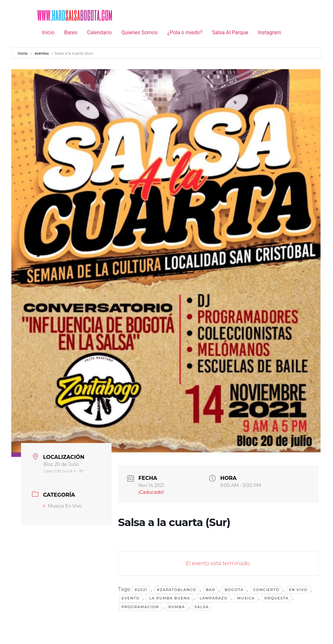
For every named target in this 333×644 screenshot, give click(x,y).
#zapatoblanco (177, 590)
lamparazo (214, 598)
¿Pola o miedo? (185, 32)
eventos (42, 53)
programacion (140, 607)
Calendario (99, 32)
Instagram (270, 32)
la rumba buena (169, 598)
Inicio (48, 32)
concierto (266, 590)
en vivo (298, 590)
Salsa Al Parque (230, 32)
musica (246, 598)
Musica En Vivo (63, 506)
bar (211, 590)
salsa (202, 607)
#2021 (141, 590)
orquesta (276, 598)
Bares (71, 32)
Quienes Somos (140, 32)
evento (131, 598)
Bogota (234, 590)
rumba (177, 607)
